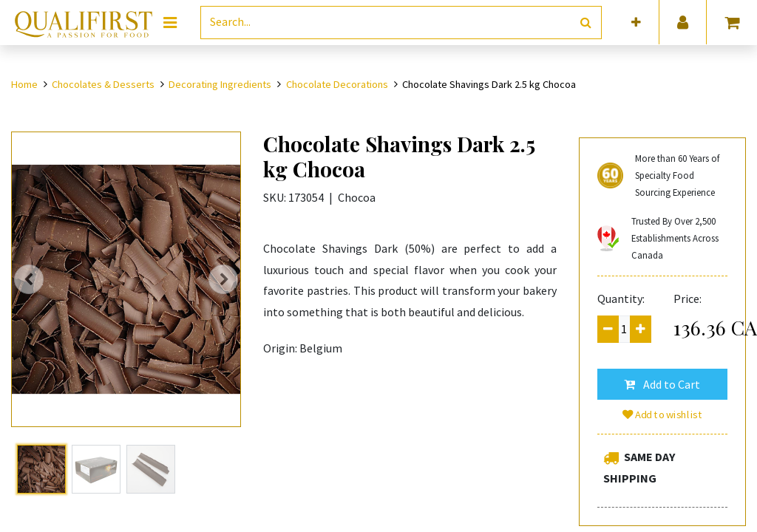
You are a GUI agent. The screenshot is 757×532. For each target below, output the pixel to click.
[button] (636, 23)
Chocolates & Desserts (103, 84)
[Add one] (641, 329)
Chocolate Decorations (337, 84)
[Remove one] (608, 329)
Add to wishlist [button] (662, 415)
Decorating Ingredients (220, 84)
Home (24, 84)
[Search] (586, 23)
